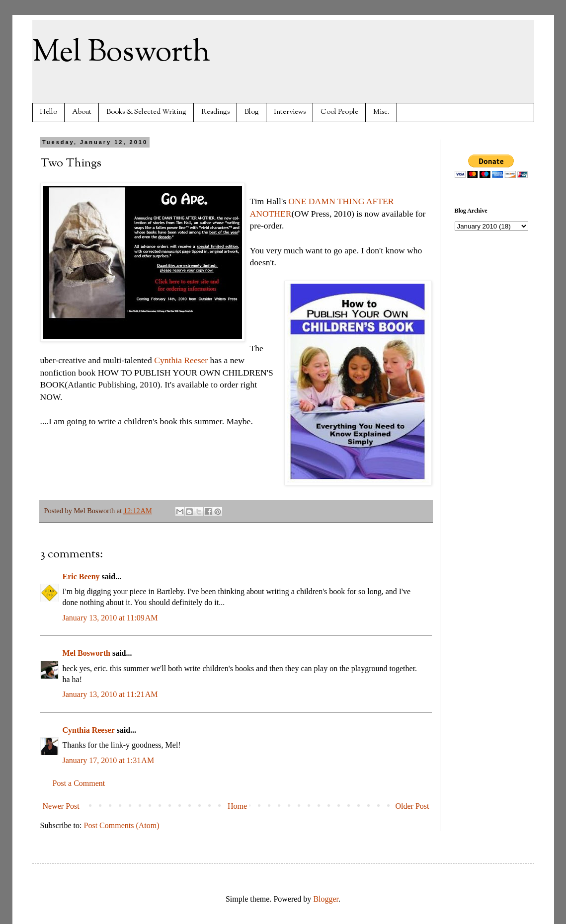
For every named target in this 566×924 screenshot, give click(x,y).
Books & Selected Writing (146, 112)
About (82, 112)
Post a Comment (79, 783)
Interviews (290, 112)
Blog (252, 112)
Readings (215, 112)
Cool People (339, 112)
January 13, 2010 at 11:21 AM (110, 694)
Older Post (412, 806)
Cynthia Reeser (181, 360)
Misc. (381, 112)
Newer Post (61, 806)
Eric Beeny (81, 577)
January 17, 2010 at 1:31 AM (109, 760)
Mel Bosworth (121, 53)
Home (237, 806)
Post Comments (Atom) (122, 825)
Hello (48, 112)
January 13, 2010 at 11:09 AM (110, 618)
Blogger (326, 899)
